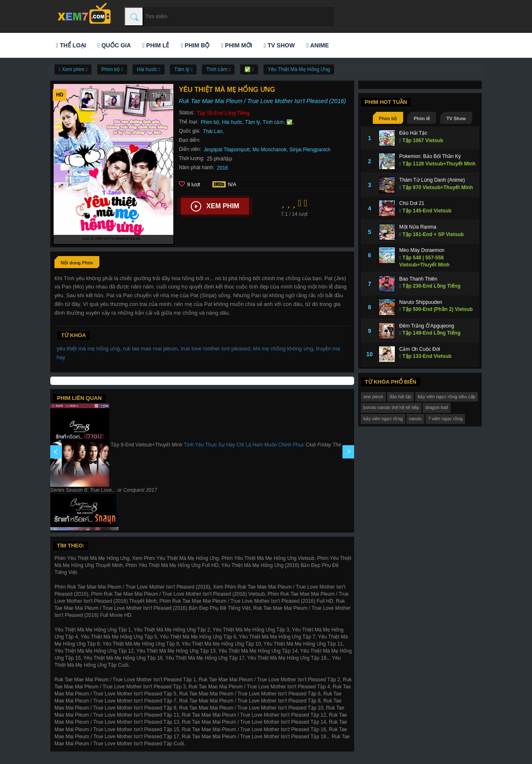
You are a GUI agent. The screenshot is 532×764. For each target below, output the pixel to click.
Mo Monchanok (270, 150)
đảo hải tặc (400, 397)
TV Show (279, 45)
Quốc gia (114, 45)
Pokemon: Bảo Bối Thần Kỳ (430, 156)
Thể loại (71, 45)
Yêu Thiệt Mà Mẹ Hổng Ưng (299, 69)
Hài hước (232, 122)
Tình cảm (273, 122)
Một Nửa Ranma (418, 227)
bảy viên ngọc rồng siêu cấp (447, 397)
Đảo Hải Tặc (413, 133)
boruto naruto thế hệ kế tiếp (391, 407)
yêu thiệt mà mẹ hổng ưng (88, 349)
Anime (318, 45)
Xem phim (215, 207)
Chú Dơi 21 (412, 203)
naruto (415, 419)
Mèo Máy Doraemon (422, 250)
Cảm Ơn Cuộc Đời (420, 349)
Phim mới (236, 45)
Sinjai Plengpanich (310, 150)
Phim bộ (195, 45)
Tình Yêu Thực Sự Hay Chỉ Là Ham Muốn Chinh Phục (244, 445)
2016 (223, 168)
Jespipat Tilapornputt (227, 150)
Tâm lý (253, 122)
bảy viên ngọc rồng (383, 419)
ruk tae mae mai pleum (150, 349)
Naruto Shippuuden (421, 302)
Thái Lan (213, 131)
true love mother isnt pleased (216, 349)
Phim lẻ (156, 45)
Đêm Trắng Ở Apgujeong (427, 326)
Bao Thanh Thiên (419, 279)
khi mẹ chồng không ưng (283, 349)
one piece (373, 397)
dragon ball (436, 407)
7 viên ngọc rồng (445, 419)
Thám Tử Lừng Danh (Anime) (432, 180)
